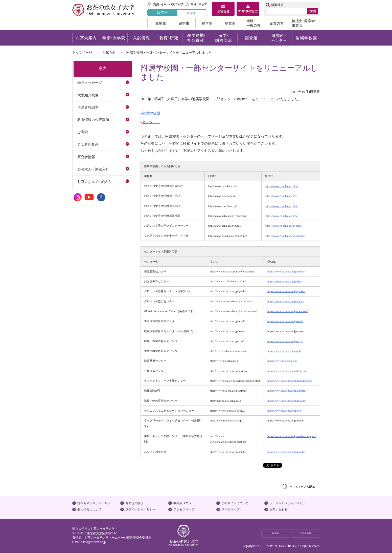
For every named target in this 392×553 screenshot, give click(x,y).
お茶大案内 (86, 38)
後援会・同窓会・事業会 (304, 23)
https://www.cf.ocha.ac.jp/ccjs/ (285, 341)
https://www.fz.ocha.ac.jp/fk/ (281, 186)
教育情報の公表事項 (93, 120)
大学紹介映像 (88, 95)
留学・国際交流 (224, 38)
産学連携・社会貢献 (196, 38)
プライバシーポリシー (141, 509)
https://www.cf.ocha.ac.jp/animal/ (287, 391)
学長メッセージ (90, 83)
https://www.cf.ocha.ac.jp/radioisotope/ (290, 381)
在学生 (207, 23)
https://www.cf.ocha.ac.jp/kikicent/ (287, 371)
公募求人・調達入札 (93, 169)
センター (151, 122)
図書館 (251, 38)
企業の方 (276, 23)
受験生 (160, 23)
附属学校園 (306, 38)
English (192, 12)
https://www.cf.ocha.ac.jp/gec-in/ (286, 291)
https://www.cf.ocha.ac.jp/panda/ (286, 452)
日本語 (162, 12)
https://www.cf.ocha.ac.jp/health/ (286, 271)
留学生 (184, 23)
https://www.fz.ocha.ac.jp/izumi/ (283, 226)
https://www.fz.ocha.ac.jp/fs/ (281, 206)
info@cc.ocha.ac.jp (94, 542)
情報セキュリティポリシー (96, 503)
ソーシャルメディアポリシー (289, 503)
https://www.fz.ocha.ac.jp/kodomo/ (285, 236)
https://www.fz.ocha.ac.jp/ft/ (281, 196)
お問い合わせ (279, 509)
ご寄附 (83, 132)
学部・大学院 (114, 38)
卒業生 (230, 23)
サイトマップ (196, 4)
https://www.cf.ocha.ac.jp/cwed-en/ (287, 311)
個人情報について (89, 509)
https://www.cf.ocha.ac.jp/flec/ (285, 281)
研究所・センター (279, 38)
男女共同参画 (88, 144)
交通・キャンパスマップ (166, 4)
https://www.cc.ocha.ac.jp (282, 361)
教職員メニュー (184, 503)
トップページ (82, 52)
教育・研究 (168, 38)
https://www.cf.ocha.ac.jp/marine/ (287, 401)
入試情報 (141, 38)
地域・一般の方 (253, 23)
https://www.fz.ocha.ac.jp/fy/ (281, 216)
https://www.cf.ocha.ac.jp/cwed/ (286, 301)
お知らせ (109, 52)
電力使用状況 (134, 503)
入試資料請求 (88, 107)
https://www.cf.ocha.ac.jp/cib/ (284, 351)
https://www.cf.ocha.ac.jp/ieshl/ (285, 321)
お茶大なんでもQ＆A (94, 182)
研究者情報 (86, 157)
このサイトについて (235, 503)
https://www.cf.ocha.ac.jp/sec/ (284, 411)
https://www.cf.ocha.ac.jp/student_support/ (292, 436)
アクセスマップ (184, 509)
